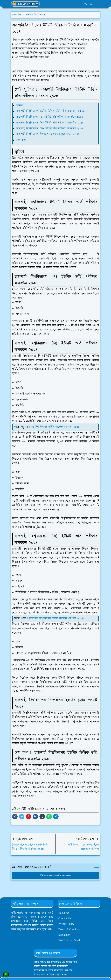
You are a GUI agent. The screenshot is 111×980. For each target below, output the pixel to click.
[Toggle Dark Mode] (86, 4)
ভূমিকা (20, 106)
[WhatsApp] (78, 4)
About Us (64, 913)
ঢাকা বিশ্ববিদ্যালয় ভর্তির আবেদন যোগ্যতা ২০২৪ (54, 427)
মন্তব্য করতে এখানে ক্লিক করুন (56, 875)
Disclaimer (64, 935)
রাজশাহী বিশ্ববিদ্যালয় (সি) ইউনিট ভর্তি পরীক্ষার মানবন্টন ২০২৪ (50, 129)
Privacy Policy (66, 924)
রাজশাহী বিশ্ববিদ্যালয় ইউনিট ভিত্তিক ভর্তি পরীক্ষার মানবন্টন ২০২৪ (51, 111)
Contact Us (65, 918)
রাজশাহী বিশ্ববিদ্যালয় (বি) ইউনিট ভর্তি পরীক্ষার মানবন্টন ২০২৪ (50, 123)
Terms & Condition (69, 929)
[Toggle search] (92, 4)
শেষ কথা (21, 140)
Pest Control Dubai (69, 940)
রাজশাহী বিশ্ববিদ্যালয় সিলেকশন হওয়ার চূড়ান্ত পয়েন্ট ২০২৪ (48, 134)
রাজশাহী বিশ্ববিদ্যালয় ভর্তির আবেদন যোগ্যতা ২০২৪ (56, 618)
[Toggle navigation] (97, 4)
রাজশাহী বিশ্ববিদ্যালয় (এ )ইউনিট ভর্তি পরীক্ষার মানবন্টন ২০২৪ (50, 117)
